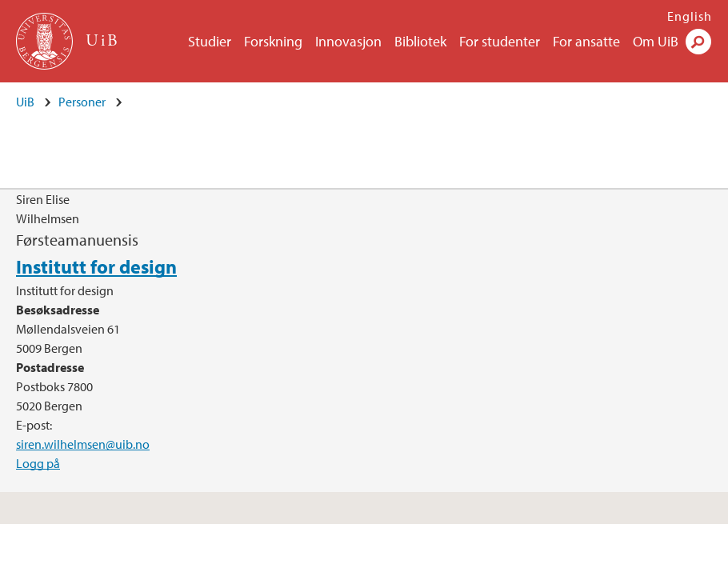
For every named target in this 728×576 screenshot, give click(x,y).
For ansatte (586, 41)
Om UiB (656, 41)
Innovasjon (348, 41)
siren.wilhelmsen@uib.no (83, 444)
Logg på (38, 463)
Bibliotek (420, 41)
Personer (82, 102)
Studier (210, 41)
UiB (25, 102)
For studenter (500, 41)
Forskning (273, 41)
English (690, 16)
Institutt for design (96, 266)
